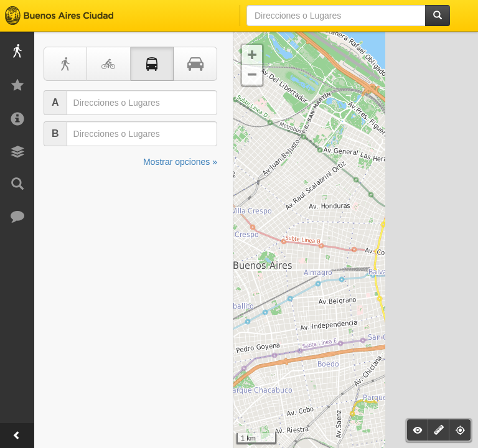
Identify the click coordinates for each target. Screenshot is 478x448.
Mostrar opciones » (180, 162)
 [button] (252, 55)
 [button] (252, 75)
